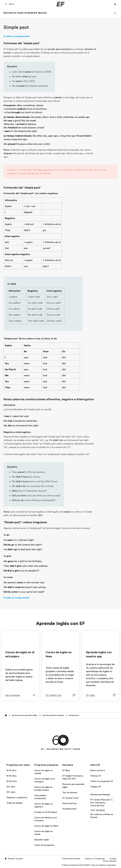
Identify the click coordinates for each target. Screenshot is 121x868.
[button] (10, 4)
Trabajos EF (96, 787)
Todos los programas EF (102, 781)
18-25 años (12, 781)
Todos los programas (44, 845)
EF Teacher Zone (70, 798)
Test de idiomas (70, 792)
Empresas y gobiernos (17, 797)
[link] (25, 13)
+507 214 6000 (98, 810)
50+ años (11, 792)
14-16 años (11, 770)
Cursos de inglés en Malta (46, 826)
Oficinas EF (96, 776)
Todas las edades (15, 803)
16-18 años (11, 776)
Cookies (113, 859)
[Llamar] (115, 4)
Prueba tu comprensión (16, 36)
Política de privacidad (71, 859)
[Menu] (115, 13)
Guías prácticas (70, 803)
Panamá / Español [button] (14, 859)
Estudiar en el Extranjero (46, 812)
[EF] (60, 4)
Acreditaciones (69, 809)
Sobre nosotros (98, 770)
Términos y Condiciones (95, 859)
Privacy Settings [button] (110, 861)
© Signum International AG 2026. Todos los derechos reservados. (89, 865)
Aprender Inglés (42, 840)
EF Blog (66, 770)
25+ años (11, 787)
